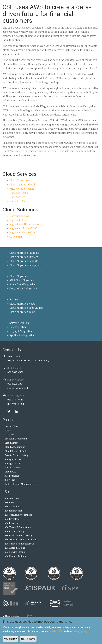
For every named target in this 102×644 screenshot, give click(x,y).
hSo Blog (9, 502)
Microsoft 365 (17, 201)
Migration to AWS (19, 216)
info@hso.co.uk (16, 404)
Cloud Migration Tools (22, 312)
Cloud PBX (10, 472)
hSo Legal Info (12, 523)
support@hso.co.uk (18, 388)
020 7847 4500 (15, 372)
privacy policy (80, 631)
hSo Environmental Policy (18, 535)
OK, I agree (10, 639)
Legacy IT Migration (21, 331)
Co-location (16, 237)
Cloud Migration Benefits (24, 261)
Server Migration (19, 323)
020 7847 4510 (15, 400)
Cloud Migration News (22, 304)
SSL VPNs (10, 480)
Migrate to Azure (19, 220)
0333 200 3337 (15, 384)
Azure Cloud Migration (23, 284)
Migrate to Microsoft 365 (23, 228)
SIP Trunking (12, 476)
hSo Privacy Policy (14, 531)
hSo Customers (13, 507)
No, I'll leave (28, 639)
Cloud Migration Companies (25, 265)
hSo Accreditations (15, 548)
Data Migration (18, 327)
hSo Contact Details (15, 556)
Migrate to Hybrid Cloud (23, 233)
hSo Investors (12, 519)
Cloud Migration (19, 276)
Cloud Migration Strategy (24, 257)
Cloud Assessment (20, 180)
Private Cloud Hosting (22, 189)
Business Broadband (16, 439)
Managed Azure (19, 193)
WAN (7, 430)
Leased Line (11, 426)
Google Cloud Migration (23, 289)
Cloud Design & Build (16, 451)
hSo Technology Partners (18, 515)
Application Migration (22, 335)
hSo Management (14, 511)
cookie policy (56, 631)
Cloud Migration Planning (24, 253)
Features (15, 300)
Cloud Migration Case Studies (26, 308)
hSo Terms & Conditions (18, 527)
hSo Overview (12, 498)
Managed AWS (18, 197)
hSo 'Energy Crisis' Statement (21, 540)
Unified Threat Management (20, 484)
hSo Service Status (15, 552)
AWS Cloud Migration (22, 280)
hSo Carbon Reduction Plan (19, 544)
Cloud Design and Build (23, 185)
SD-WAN (9, 435)
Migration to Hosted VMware (26, 224)
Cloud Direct (11, 443)
